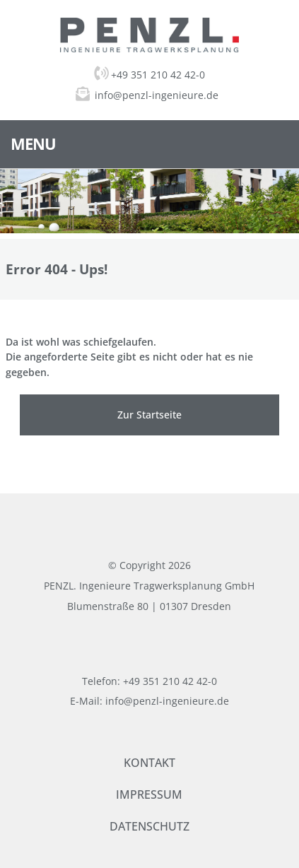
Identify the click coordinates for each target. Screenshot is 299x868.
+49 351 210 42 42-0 (149, 75)
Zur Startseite (149, 415)
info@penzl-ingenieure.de (157, 95)
